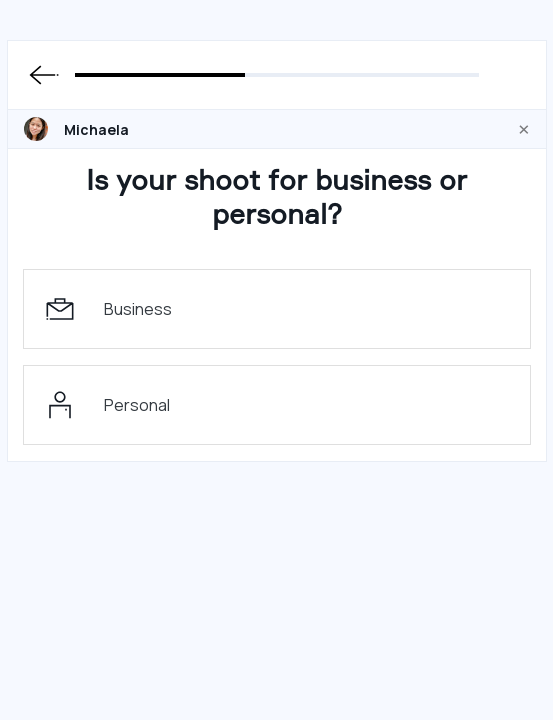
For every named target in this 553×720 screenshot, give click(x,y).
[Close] (524, 129)
